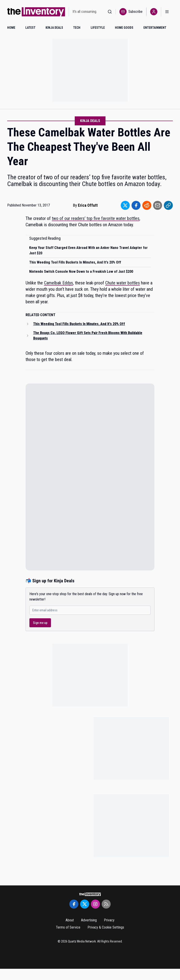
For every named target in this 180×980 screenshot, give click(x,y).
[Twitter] (85, 904)
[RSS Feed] (106, 904)
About (70, 920)
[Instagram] (95, 904)
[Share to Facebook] (136, 205)
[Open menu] (167, 12)
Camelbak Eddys (58, 283)
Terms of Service (68, 927)
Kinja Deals (90, 121)
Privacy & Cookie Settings (106, 927)
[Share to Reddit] (147, 205)
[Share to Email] (158, 205)
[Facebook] (74, 904)
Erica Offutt (88, 205)
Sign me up (40, 623)
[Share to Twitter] (125, 205)
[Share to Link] (168, 205)
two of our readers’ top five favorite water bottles (96, 218)
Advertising (89, 920)
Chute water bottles (123, 283)
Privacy (109, 920)
